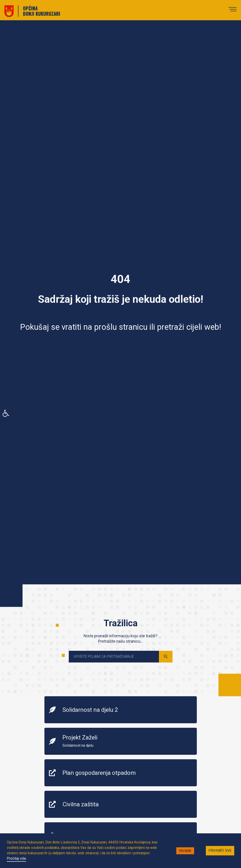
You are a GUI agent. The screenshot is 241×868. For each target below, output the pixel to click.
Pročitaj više (16, 858)
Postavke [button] (185, 851)
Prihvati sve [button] (220, 851)
